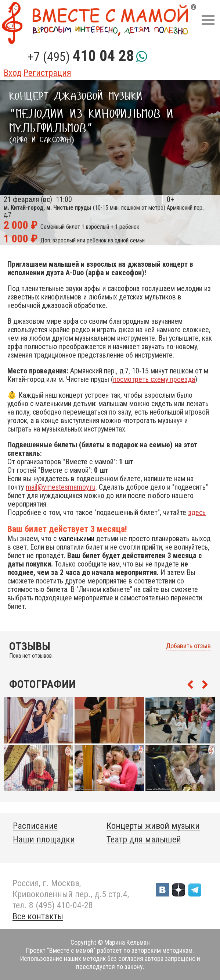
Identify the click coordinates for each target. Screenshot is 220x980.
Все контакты (38, 916)
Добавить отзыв (188, 646)
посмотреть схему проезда (154, 379)
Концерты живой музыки (153, 826)
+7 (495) (81, 57)
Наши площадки (44, 839)
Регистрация (47, 73)
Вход (12, 73)
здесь (197, 512)
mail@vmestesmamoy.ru (61, 487)
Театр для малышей (144, 839)
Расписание (35, 826)
